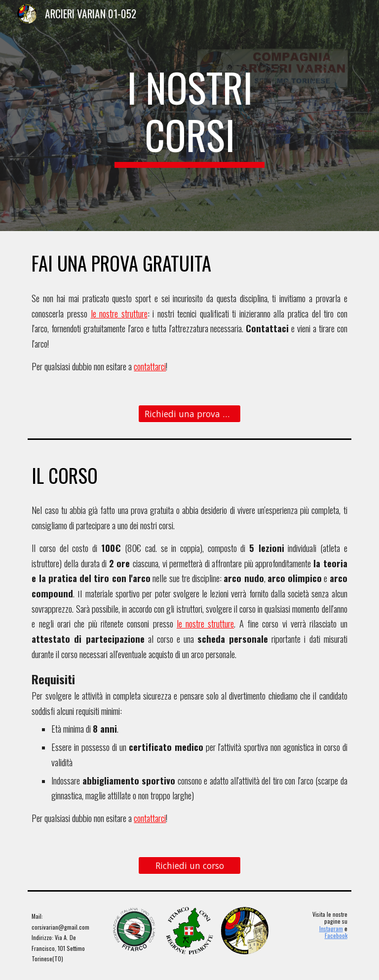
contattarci (150, 366)
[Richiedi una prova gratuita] (189, 413)
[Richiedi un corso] (189, 865)
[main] (189, 116)
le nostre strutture (119, 313)
